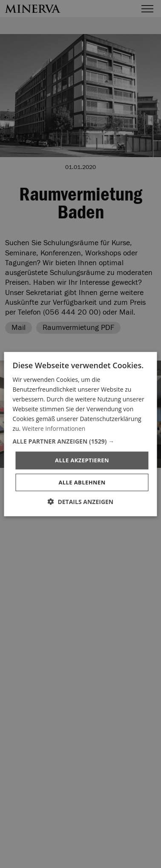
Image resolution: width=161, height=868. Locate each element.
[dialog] (80, 434)
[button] (80, 441)
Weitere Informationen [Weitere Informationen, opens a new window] (54, 428)
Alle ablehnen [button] (82, 482)
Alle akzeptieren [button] (82, 460)
